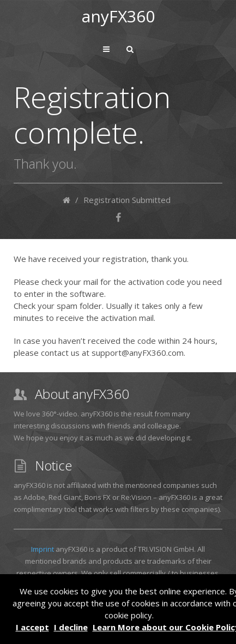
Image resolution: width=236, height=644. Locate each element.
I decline (71, 627)
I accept (32, 627)
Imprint (43, 549)
